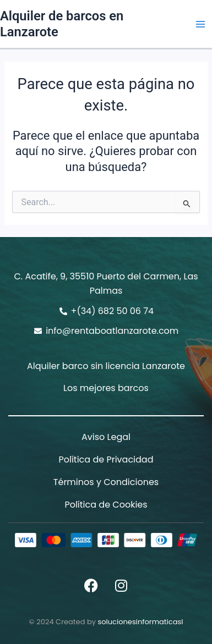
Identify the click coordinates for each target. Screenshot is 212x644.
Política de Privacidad (106, 459)
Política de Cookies (106, 505)
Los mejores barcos (106, 388)
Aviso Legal (106, 437)
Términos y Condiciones (106, 482)
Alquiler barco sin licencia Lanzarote (106, 366)
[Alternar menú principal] (200, 24)
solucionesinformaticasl (140, 622)
